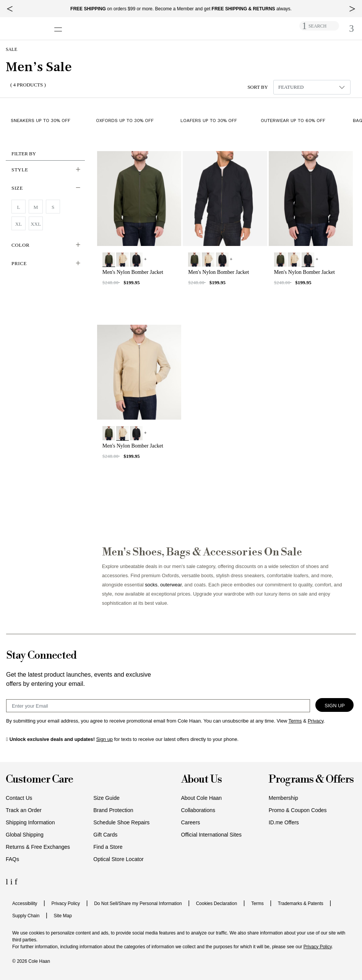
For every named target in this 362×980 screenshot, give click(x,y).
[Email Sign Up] (158, 706)
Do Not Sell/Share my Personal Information (138, 903)
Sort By (258, 87)
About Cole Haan (202, 798)
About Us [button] (201, 780)
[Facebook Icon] (16, 882)
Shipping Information (30, 822)
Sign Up (335, 706)
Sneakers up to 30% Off (41, 120)
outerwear (171, 585)
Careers (191, 822)
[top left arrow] (10, 9)
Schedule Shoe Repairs (121, 822)
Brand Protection (113, 810)
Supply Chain (26, 916)
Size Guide (106, 798)
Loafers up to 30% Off (209, 120)
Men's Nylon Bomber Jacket (133, 272)
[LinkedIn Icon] (8, 882)
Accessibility (25, 903)
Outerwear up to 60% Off (293, 120)
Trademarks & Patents (301, 903)
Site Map (62, 916)
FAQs (12, 859)
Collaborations (198, 810)
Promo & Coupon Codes (298, 810)
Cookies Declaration (217, 903)
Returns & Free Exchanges (38, 847)
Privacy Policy (66, 903)
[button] (45, 170)
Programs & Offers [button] (311, 780)
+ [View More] (145, 259)
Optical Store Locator (119, 859)
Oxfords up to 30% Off (125, 120)
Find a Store (108, 847)
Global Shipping (25, 835)
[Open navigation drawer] (60, 25)
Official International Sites (212, 835)
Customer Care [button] (39, 780)
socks (151, 585)
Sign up (105, 739)
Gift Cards (105, 835)
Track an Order (24, 810)
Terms (257, 903)
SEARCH (317, 26)
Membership (283, 798)
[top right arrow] (352, 9)
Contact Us (19, 798)
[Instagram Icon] (13, 882)
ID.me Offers (284, 822)
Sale (11, 49)
